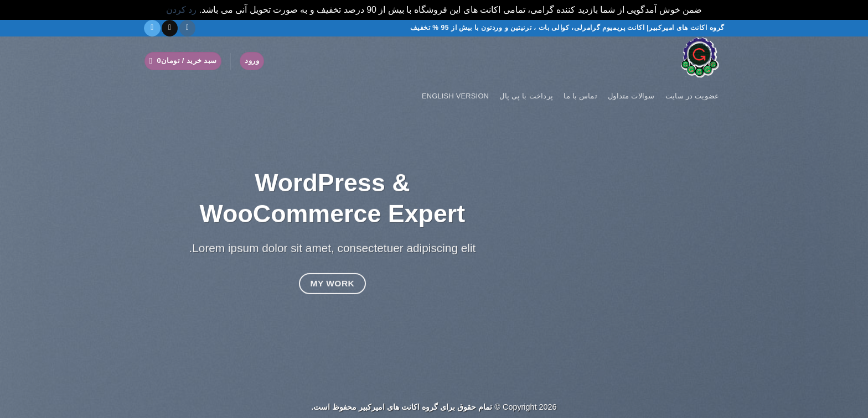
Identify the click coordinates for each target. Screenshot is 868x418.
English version (455, 96)
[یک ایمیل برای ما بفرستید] (170, 28)
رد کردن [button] (181, 10)
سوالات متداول (631, 96)
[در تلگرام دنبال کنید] (152, 28)
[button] (252, 61)
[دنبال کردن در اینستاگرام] (187, 28)
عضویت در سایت (692, 96)
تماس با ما (580, 96)
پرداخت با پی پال (526, 96)
